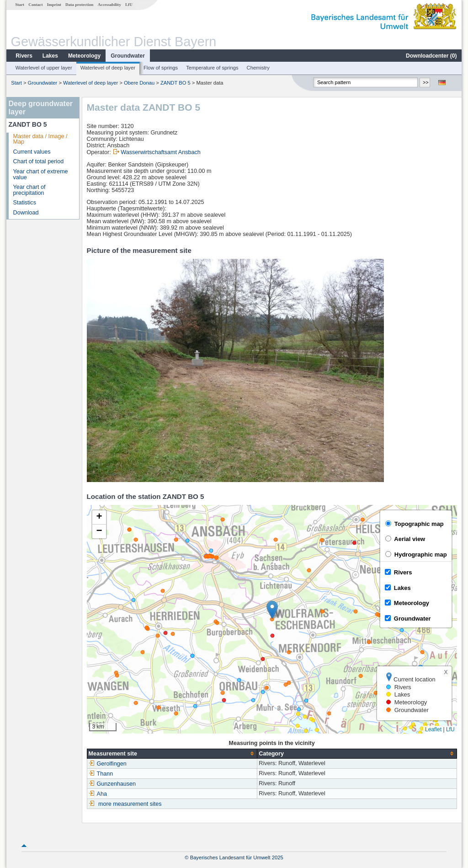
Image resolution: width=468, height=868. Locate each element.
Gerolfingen (108, 764)
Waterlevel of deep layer (108, 68)
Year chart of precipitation (29, 190)
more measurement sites (130, 804)
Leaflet (433, 729)
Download (26, 213)
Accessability (109, 5)
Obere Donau (139, 83)
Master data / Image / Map (40, 139)
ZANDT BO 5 (175, 83)
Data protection (79, 5)
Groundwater (128, 56)
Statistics (25, 203)
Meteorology (84, 56)
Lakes (50, 56)
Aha (98, 794)
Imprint (54, 5)
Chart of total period (39, 161)
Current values (32, 152)
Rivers (24, 56)
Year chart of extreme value (41, 174)
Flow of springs (161, 68)
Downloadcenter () (431, 56)
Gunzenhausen (112, 784)
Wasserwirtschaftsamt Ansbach (161, 152)
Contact (35, 5)
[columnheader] (172, 753)
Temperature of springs (212, 68)
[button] (272, 610)
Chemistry (258, 68)
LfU (129, 5)
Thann (101, 774)
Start (20, 5)
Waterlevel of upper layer (44, 68)
